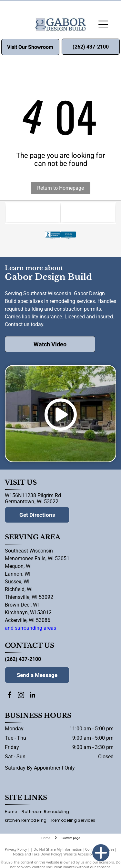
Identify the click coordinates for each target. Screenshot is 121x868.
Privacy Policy (16, 849)
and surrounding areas (30, 628)
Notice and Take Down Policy (37, 854)
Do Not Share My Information (58, 849)
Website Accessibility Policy (86, 854)
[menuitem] (13, 812)
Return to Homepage (60, 188)
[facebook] (10, 696)
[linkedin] (32, 696)
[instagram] (21, 696)
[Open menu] (103, 24)
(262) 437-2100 (23, 659)
